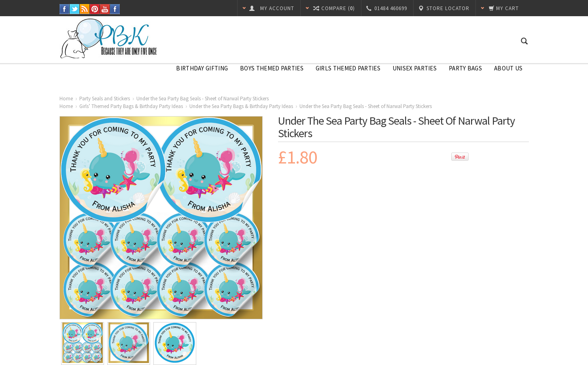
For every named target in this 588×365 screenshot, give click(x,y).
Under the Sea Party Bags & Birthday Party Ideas (241, 106)
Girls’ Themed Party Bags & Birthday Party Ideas (131, 106)
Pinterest (95, 9)
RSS (85, 9)
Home (66, 99)
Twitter (75, 9)
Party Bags (465, 68)
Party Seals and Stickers (105, 99)
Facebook (65, 9)
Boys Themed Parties (272, 68)
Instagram (115, 9)
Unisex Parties (415, 68)
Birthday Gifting (202, 68)
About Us (508, 68)
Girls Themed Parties (348, 68)
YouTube (105, 9)
